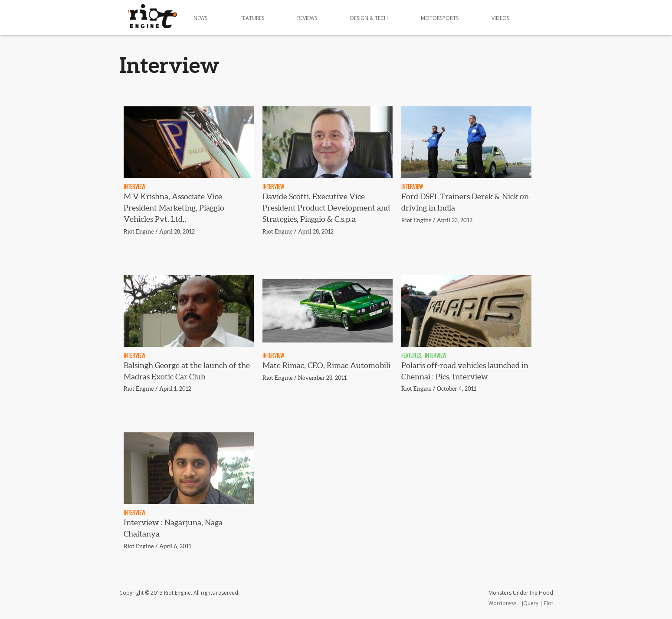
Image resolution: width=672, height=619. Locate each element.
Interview (134, 187)
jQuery (530, 603)
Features (252, 18)
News (200, 18)
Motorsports (440, 18)
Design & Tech (369, 18)
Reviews (307, 18)
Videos (500, 18)
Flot (549, 603)
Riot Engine (139, 232)
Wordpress (502, 603)
